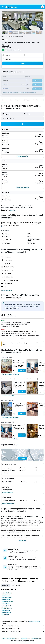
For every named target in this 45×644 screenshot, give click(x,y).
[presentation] (25, 36)
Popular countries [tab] (16, 585)
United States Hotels (11, 638)
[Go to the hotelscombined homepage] (11, 7)
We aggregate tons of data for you (23, 629)
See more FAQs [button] (22, 540)
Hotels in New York (6, 606)
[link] (11, 374)
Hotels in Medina (6, 604)
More (3, 227)
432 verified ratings (15, 50)
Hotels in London (6, 610)
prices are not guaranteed (34, 621)
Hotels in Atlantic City (7, 608)
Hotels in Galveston (6, 612)
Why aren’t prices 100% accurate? (23, 631)
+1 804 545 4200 (6, 48)
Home (3, 638)
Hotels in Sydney (6, 599)
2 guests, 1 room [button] (7, 59)
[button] (3, 7)
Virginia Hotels (24, 638)
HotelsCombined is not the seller (23, 626)
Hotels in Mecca (6, 595)
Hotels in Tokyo (5, 615)
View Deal (22, 370)
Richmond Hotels (36, 638)
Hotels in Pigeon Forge (7, 602)
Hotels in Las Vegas (6, 593)
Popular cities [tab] (6, 585)
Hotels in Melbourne (7, 597)
